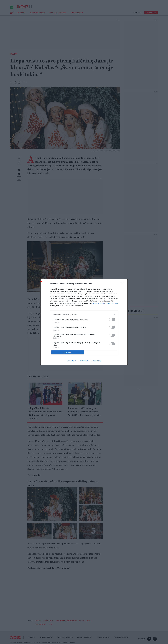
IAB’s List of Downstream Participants (105, 303)
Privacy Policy (96, 361)
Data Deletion (72, 361)
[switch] (112, 320)
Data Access (84, 361)
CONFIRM (68, 352)
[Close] (123, 284)
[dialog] (84, 322)
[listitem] (84, 315)
